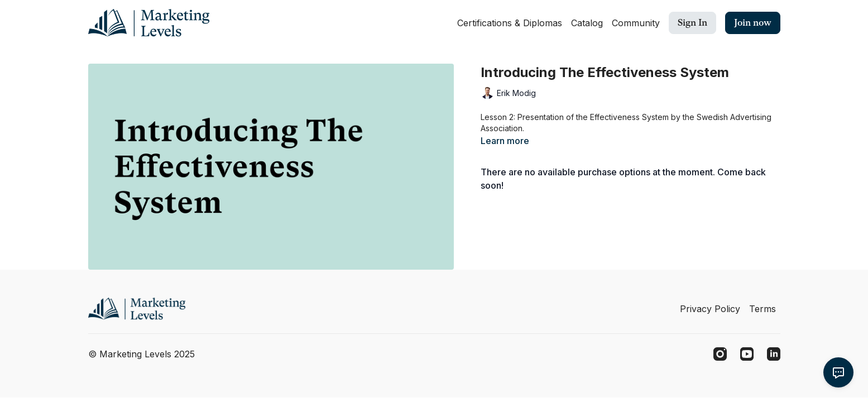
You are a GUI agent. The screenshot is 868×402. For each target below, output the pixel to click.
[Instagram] (720, 354)
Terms (763, 309)
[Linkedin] (774, 354)
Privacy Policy (710, 309)
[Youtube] (747, 354)
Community (636, 23)
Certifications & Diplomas (510, 23)
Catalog (587, 23)
